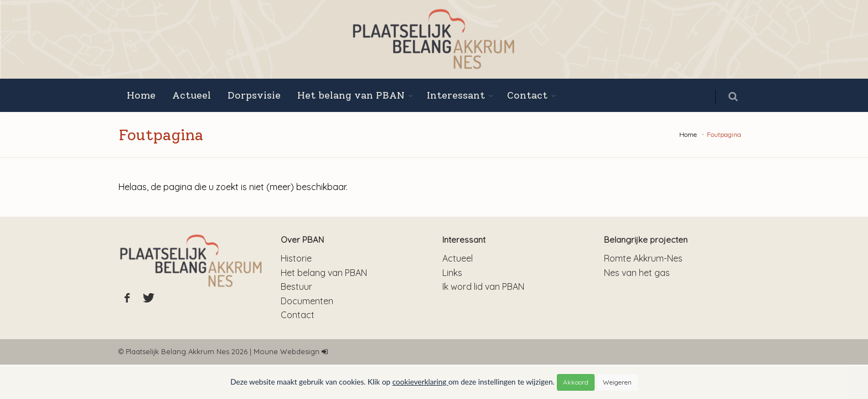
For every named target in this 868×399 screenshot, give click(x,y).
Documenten (307, 301)
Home (141, 95)
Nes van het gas (637, 273)
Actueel (192, 95)
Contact (527, 95)
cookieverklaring (420, 382)
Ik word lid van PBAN (483, 287)
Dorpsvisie (254, 95)
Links (452, 273)
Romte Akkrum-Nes (643, 258)
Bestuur (296, 287)
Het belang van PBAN (351, 95)
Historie (296, 258)
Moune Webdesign (286, 351)
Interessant (456, 95)
